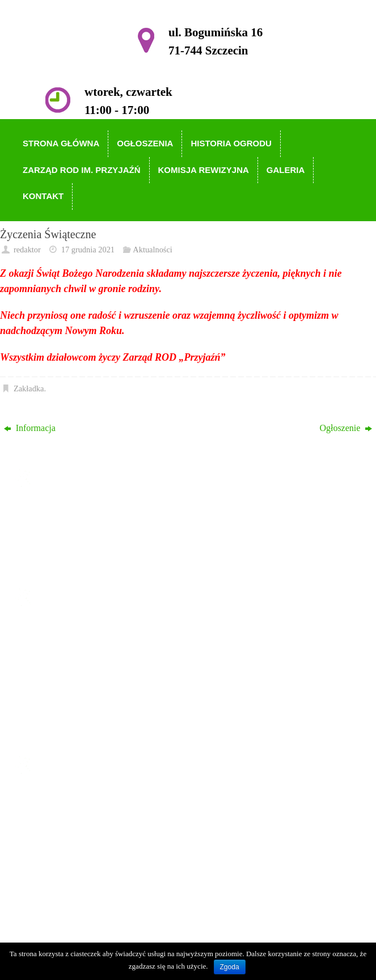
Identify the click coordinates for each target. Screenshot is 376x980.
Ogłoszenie (346, 428)
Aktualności (153, 250)
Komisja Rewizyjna (75, 697)
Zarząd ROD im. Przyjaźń (86, 680)
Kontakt (54, 729)
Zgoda (230, 967)
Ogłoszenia (60, 647)
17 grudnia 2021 (88, 250)
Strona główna (66, 631)
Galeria (52, 713)
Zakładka (29, 388)
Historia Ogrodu (69, 664)
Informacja (30, 428)
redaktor (27, 250)
